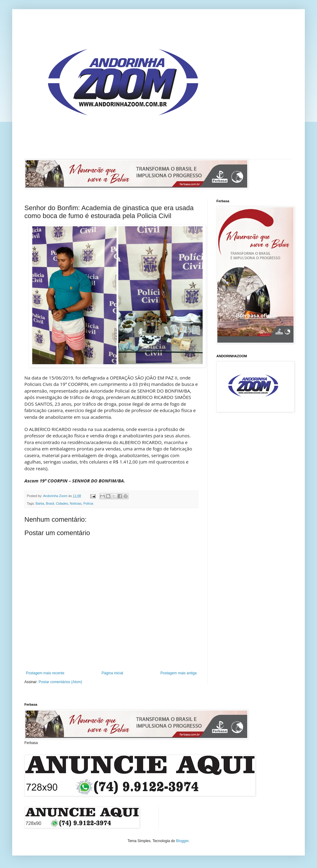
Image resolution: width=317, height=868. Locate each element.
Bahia (40, 503)
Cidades (62, 503)
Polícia (88, 503)
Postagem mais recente (45, 673)
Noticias (76, 503)
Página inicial (112, 673)
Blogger (182, 841)
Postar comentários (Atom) (61, 682)
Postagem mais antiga (178, 673)
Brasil (50, 503)
